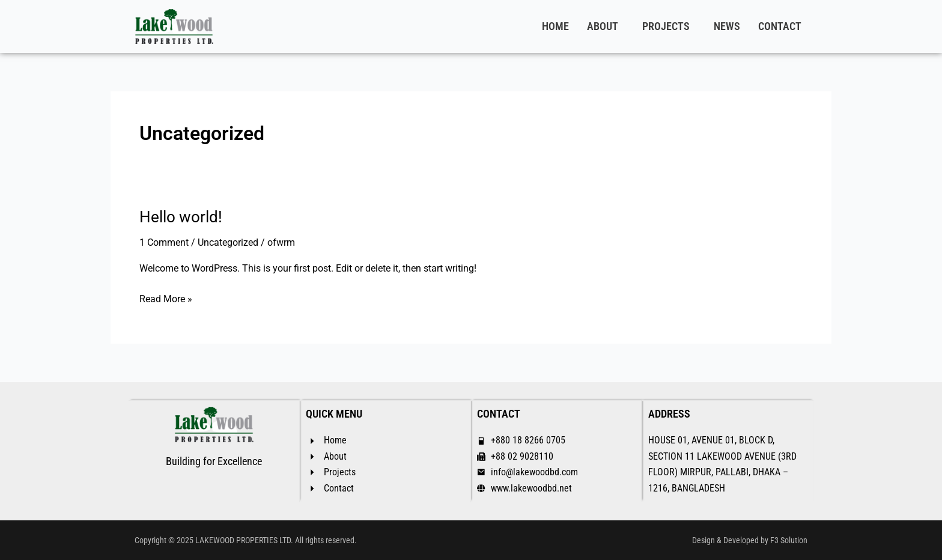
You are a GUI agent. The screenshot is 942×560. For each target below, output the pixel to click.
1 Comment (164, 242)
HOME (555, 26)
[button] (606, 26)
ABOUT (603, 26)
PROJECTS (666, 26)
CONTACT (780, 26)
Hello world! (181, 217)
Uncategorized (228, 242)
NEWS (727, 26)
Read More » (166, 298)
